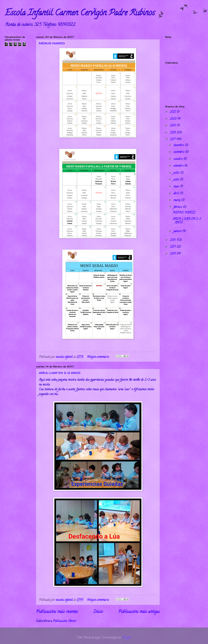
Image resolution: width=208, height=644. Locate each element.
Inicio (98, 612)
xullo (177, 173)
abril (177, 194)
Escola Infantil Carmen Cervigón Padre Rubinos (80, 13)
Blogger (127, 638)
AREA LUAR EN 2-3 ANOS (60, 373)
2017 (173, 140)
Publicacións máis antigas (139, 612)
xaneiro (178, 231)
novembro (179, 152)
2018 (173, 133)
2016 (173, 240)
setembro (179, 166)
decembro (179, 145)
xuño (177, 180)
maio (177, 187)
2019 (173, 126)
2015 (173, 247)
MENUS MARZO (52, 43)
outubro (178, 159)
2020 (173, 119)
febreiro (178, 207)
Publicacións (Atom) (64, 621)
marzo (177, 200)
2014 (173, 254)
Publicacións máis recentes (57, 612)
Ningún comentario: (98, 357)
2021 (173, 112)
